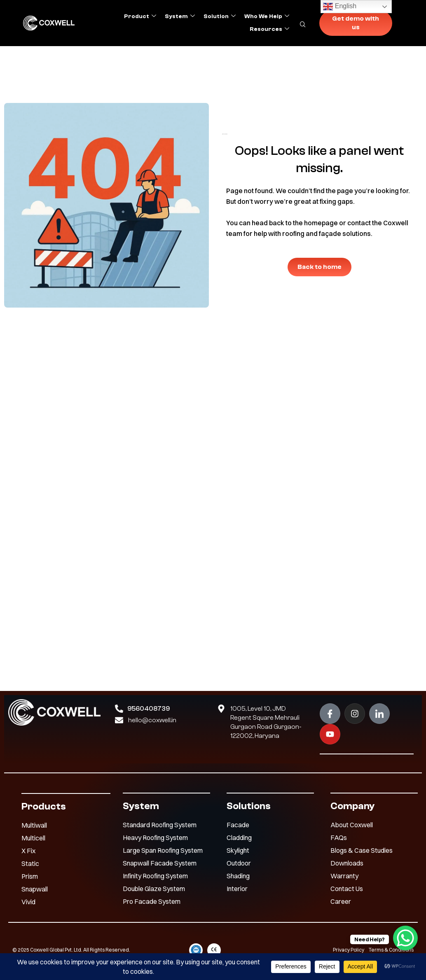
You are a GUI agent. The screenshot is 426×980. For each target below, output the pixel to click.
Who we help (267, 16)
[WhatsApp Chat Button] (405, 938)
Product (140, 16)
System (180, 16)
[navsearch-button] (307, 23)
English (340, 7)
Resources (269, 29)
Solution (220, 16)
